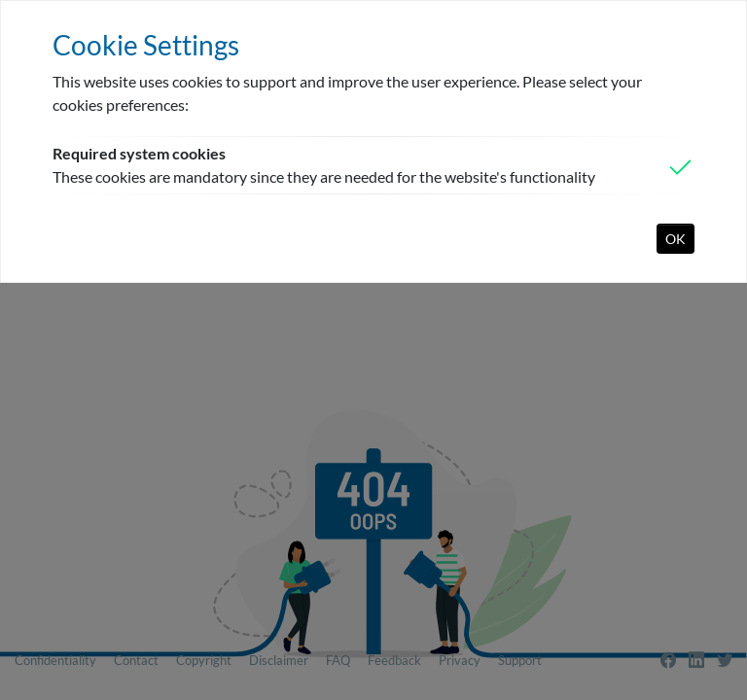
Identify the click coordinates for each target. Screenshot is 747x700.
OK (676, 239)
